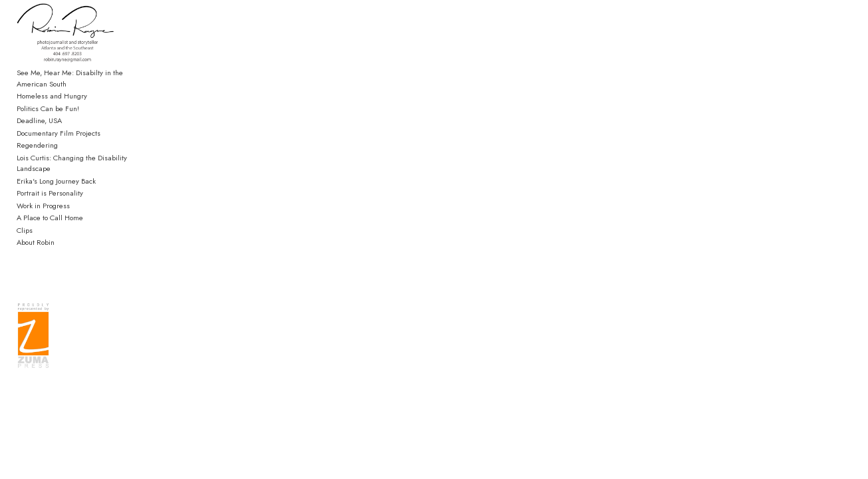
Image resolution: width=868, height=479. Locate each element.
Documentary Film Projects (59, 153)
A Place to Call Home (50, 227)
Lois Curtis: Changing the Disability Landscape (90, 178)
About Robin (36, 251)
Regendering (37, 166)
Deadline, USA (39, 141)
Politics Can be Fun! (48, 128)
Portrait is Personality (50, 202)
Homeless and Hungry (52, 116)
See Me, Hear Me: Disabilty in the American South (86, 99)
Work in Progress (43, 215)
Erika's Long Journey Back (56, 190)
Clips (25, 239)
